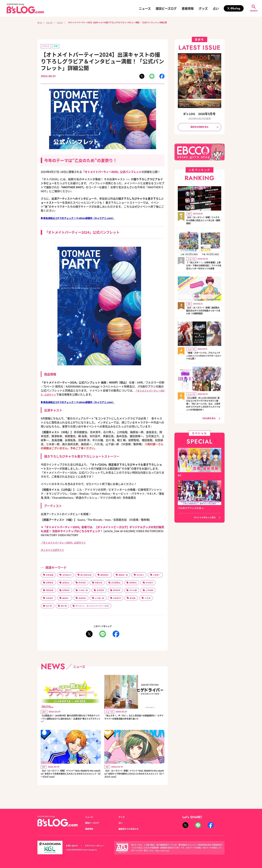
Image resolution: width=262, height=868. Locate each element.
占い (216, 8)
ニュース (145, 8)
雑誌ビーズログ (166, 8)
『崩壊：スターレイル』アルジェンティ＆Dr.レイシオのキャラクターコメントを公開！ (204, 361)
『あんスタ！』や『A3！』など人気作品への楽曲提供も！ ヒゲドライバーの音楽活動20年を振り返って (134, 724)
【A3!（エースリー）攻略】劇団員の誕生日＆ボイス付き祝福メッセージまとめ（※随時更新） (204, 315)
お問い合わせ (72, 846)
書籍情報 (188, 8)
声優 (57, 46)
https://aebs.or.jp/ (163, 851)
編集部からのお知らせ (130, 829)
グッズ (203, 8)
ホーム (40, 22)
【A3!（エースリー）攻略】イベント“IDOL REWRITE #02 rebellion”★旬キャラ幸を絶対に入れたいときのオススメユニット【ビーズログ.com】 (134, 782)
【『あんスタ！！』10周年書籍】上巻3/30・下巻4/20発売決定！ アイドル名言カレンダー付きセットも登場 (203, 268)
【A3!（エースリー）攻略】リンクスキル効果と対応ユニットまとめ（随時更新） (204, 221)
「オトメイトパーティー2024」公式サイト (66, 543)
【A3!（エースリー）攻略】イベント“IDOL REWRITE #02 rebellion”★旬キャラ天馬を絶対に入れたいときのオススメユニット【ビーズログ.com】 (71, 782)
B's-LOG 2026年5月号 (200, 113)
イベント (63, 22)
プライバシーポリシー (97, 846)
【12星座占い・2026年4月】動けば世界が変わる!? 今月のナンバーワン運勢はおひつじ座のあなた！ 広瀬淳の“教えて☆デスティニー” (70, 724)
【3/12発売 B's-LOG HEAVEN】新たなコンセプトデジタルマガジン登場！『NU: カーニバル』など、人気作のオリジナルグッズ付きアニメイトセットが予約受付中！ (204, 411)
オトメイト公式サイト (54, 550)
